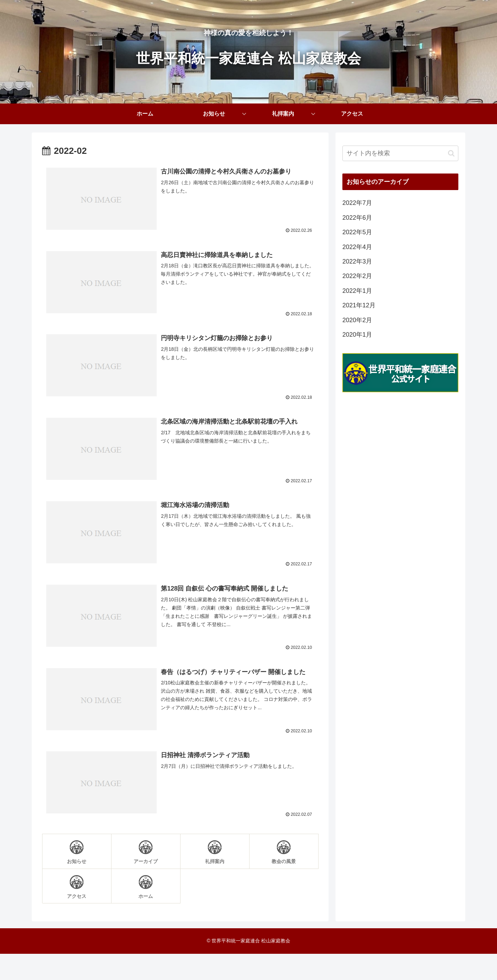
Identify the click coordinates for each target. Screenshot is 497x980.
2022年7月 (357, 203)
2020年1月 (357, 335)
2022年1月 (357, 291)
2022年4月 (357, 247)
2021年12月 (359, 305)
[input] (400, 153)
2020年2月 (357, 320)
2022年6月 (357, 218)
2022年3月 (357, 261)
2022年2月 (357, 276)
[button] (451, 153)
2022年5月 (357, 232)
